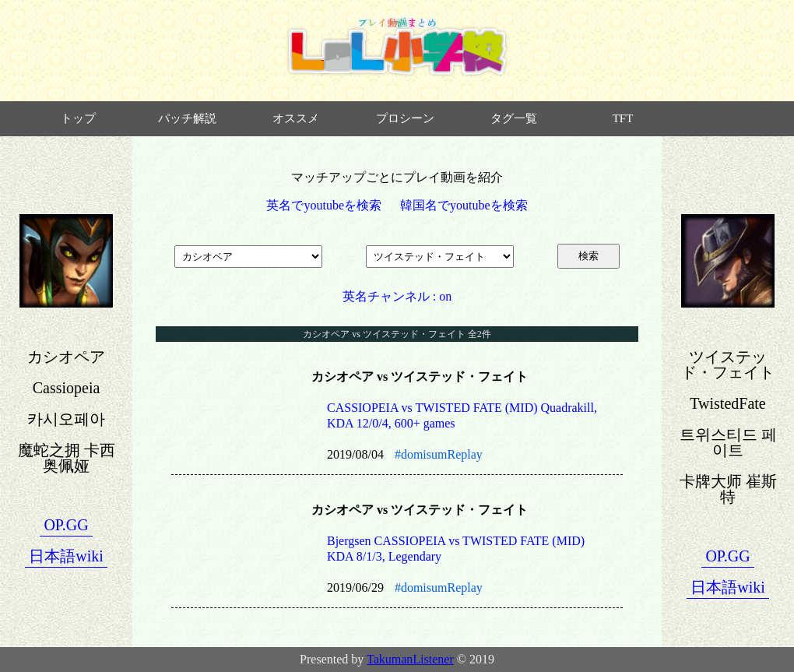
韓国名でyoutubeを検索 (464, 205)
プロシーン (405, 118)
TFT (623, 118)
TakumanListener (410, 659)
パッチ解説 (187, 118)
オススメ (296, 118)
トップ (78, 118)
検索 (588, 256)
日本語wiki (66, 556)
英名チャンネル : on (397, 296)
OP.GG (66, 525)
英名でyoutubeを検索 (324, 205)
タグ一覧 (514, 118)
